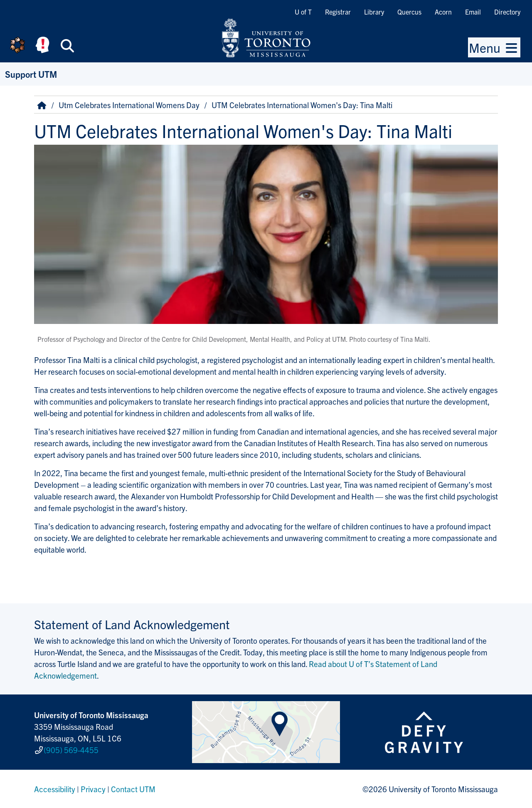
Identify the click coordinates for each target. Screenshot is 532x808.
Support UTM (31, 74)
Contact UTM (133, 789)
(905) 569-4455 (71, 750)
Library (374, 12)
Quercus (409, 12)
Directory (507, 12)
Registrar (338, 12)
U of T (303, 12)
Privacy (93, 789)
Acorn (443, 12)
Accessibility (55, 789)
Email (473, 12)
